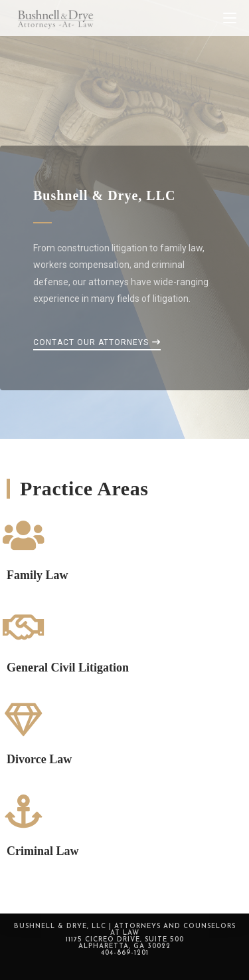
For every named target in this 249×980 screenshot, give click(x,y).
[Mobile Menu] (230, 18)
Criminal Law (43, 851)
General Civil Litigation (68, 668)
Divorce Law (39, 759)
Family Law (38, 575)
